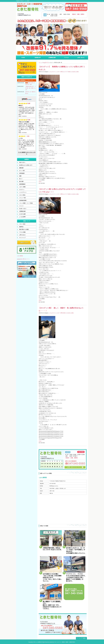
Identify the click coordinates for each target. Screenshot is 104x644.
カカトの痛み (22, 195)
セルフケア (65, 72)
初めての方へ (22, 162)
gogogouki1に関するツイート (23, 259)
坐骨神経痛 (22, 173)
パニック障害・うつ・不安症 (26, 203)
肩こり (21, 179)
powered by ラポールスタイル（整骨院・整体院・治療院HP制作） (63, 642)
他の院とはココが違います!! (26, 165)
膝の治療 (21, 181)
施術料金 (21, 227)
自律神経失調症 (23, 200)
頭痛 (20, 176)
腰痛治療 (21, 168)
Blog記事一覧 (46, 63)
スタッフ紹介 (22, 224)
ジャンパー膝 (22, 198)
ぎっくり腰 (22, 171)
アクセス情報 (22, 232)
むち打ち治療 (22, 214)
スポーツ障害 (60, 72)
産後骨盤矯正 (22, 184)
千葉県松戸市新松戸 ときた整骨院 (23, 1)
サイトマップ (22, 238)
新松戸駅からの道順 (24, 229)
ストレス (21, 206)
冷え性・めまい (23, 209)
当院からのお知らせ (72, 72)
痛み (78, 72)
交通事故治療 (22, 211)
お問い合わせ (22, 235)
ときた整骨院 (20, 256)
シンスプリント (23, 192)
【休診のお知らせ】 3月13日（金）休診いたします (31, 88)
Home (40, 182)
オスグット (54, 72)
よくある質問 (22, 217)
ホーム (40, 63)
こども (50, 72)
